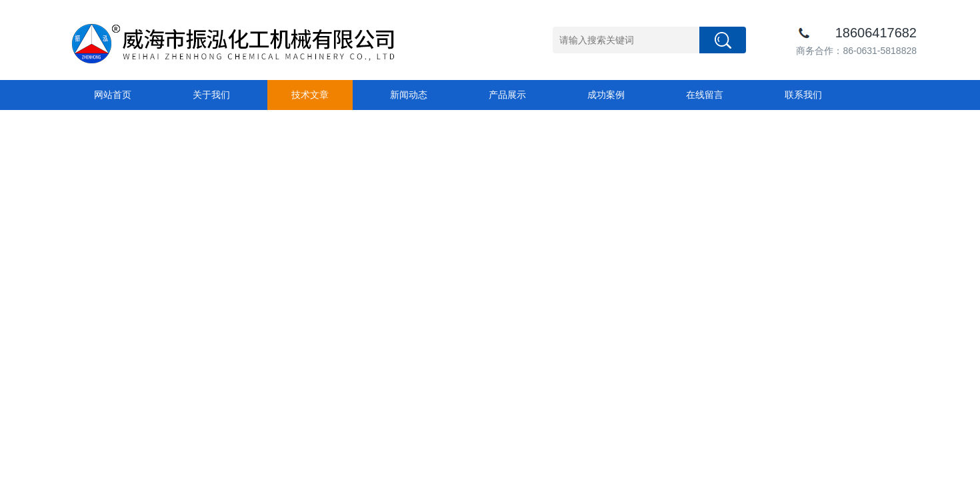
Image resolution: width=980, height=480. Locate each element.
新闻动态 (409, 95)
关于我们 (211, 95)
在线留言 (705, 95)
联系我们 (803, 95)
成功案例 (606, 95)
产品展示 (507, 95)
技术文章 (310, 95)
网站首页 (113, 95)
